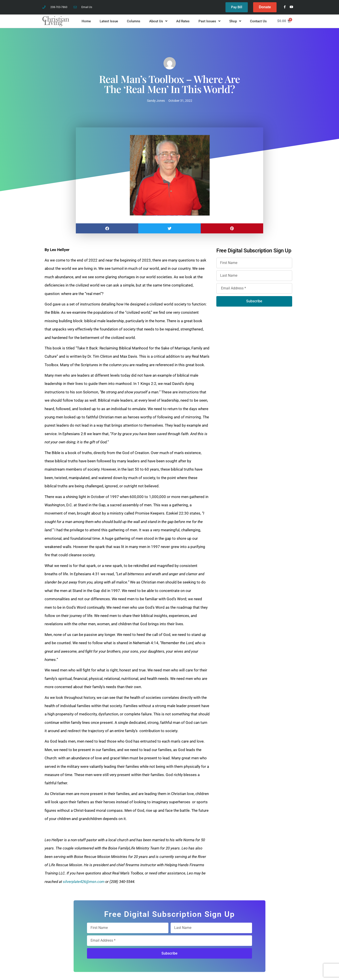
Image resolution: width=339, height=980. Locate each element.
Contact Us (258, 21)
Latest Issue (109, 21)
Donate (265, 7)
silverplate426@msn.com (84, 882)
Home (86, 21)
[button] (107, 228)
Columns (134, 21)
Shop (235, 21)
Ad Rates (183, 21)
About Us (158, 21)
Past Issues (209, 21)
